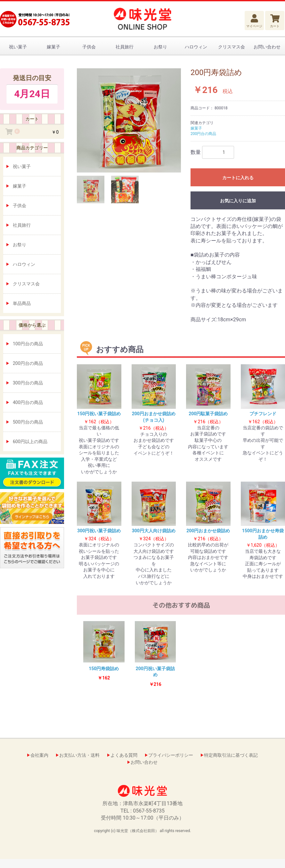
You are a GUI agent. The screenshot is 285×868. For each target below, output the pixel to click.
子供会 (89, 47)
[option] (129, 120)
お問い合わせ (267, 47)
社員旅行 (125, 47)
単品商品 (22, 303)
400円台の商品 (28, 402)
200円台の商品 (28, 363)
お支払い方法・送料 (79, 755)
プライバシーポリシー (171, 755)
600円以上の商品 (30, 442)
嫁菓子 (53, 47)
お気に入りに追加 (238, 201)
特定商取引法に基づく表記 (231, 755)
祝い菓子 (18, 47)
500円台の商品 (28, 422)
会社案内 (39, 755)
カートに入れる (238, 178)
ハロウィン (196, 47)
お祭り (160, 47)
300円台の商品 (28, 383)
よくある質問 (124, 755)
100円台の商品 (28, 344)
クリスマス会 (232, 47)
